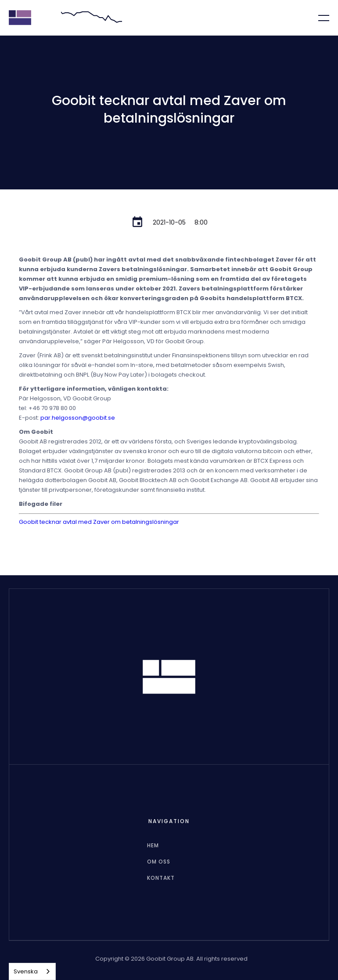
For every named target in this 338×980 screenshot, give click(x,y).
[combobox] (32, 971)
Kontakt (161, 878)
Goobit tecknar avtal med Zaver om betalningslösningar (99, 522)
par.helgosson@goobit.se (78, 418)
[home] (20, 18)
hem (153, 845)
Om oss (159, 862)
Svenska (26, 971)
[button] (318, 18)
